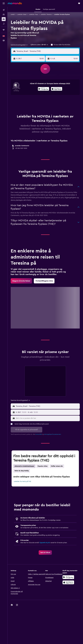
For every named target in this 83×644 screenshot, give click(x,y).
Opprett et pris (45, 543)
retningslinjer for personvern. (53, 434)
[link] (21, 281)
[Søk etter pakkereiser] (4, 24)
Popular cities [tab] (43, 466)
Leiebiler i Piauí (34, 14)
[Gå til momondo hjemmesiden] (15, 3)
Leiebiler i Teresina (46, 14)
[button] (4, 3)
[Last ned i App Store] (57, 89)
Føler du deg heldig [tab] (22, 471)
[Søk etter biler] (4, 19)
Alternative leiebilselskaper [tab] (24, 466)
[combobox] (19, 45)
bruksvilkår (39, 434)
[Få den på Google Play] (43, 89)
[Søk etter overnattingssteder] (4, 15)
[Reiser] (4, 30)
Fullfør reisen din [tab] (57, 466)
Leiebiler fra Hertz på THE (22, 481)
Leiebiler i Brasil (22, 14)
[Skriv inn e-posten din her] (47, 418)
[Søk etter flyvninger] (4, 10)
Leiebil (13, 14)
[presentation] (57, 89)
